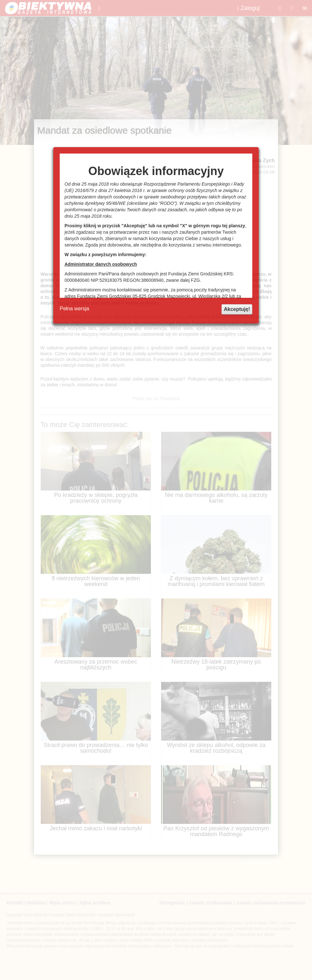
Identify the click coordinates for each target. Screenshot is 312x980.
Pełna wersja (74, 309)
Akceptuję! (237, 309)
